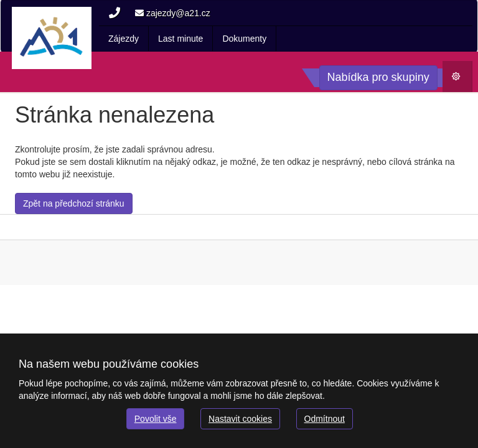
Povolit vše (156, 419)
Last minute (180, 39)
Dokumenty (244, 39)
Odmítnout (325, 419)
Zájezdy (124, 39)
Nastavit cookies (240, 419)
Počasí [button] (462, 79)
